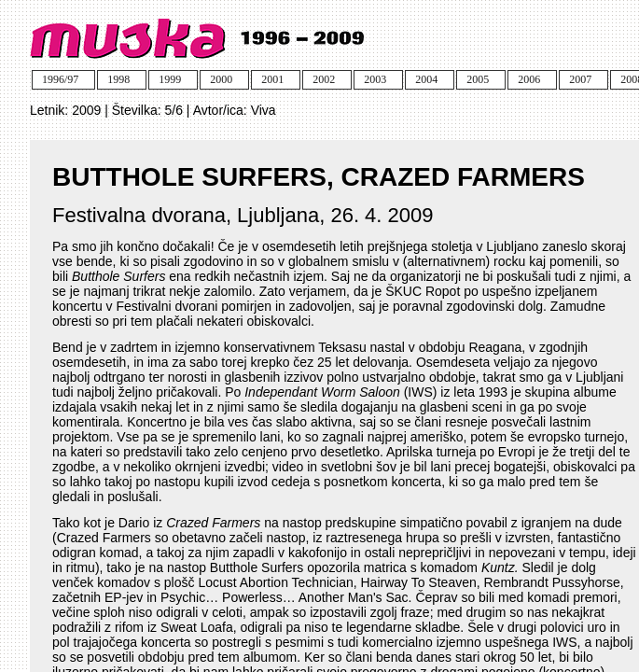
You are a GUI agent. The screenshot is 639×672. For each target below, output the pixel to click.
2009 (86, 110)
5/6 (174, 110)
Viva (264, 110)
